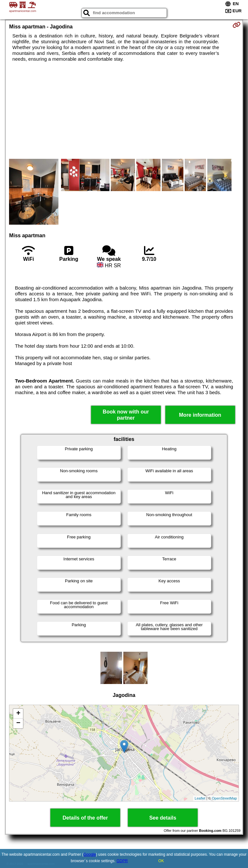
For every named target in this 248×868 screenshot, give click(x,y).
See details (163, 818)
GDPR (122, 861)
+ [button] (18, 714)
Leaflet (200, 798)
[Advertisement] (124, 110)
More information (200, 415)
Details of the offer (85, 818)
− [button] (18, 723)
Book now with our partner (126, 415)
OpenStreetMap (224, 798)
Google (90, 854)
